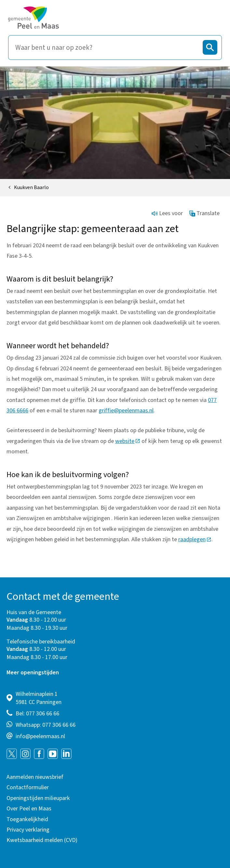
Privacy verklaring (28, 830)
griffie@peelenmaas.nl (126, 411)
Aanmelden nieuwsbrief (35, 777)
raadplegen (195, 539)
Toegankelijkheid (27, 819)
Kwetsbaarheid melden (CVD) (42, 840)
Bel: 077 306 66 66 (37, 714)
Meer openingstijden (33, 673)
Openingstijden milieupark (38, 798)
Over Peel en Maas (29, 809)
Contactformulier (28, 787)
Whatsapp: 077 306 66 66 (46, 725)
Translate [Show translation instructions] (205, 213)
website (128, 441)
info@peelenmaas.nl (40, 736)
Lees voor (167, 213)
